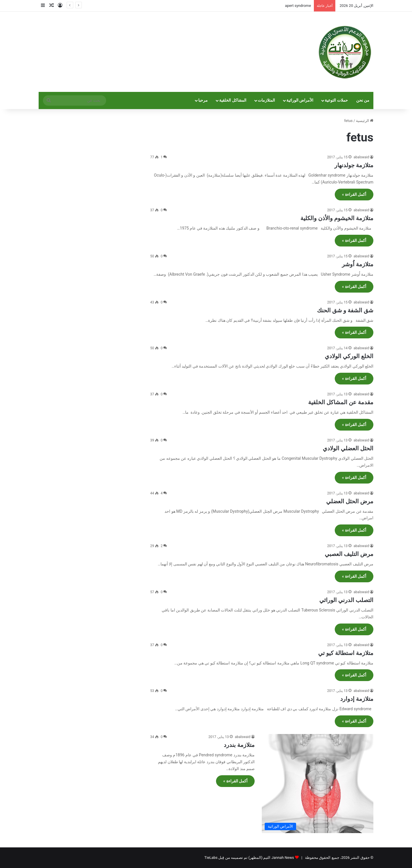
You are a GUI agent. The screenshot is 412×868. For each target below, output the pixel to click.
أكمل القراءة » (354, 194)
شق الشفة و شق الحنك (345, 310)
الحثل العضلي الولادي (348, 448)
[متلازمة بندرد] (318, 784)
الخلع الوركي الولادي (349, 356)
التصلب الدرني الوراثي (346, 600)
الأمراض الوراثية (300, 100)
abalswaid (361, 157)
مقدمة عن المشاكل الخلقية (341, 402)
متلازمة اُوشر (358, 264)
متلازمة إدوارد (357, 699)
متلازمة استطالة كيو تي (346, 653)
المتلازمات (266, 100)
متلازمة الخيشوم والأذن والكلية (337, 218)
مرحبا (203, 100)
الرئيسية (365, 121)
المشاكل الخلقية (233, 100)
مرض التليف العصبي (349, 554)
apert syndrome (298, 6)
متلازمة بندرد (239, 745)
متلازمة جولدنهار (354, 165)
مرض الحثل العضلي (350, 501)
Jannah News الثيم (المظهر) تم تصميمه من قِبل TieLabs (249, 858)
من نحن (363, 100)
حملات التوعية (336, 100)
